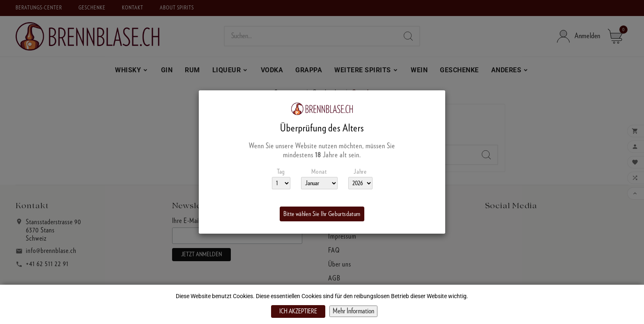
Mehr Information (353, 311)
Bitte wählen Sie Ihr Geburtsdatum (322, 214)
